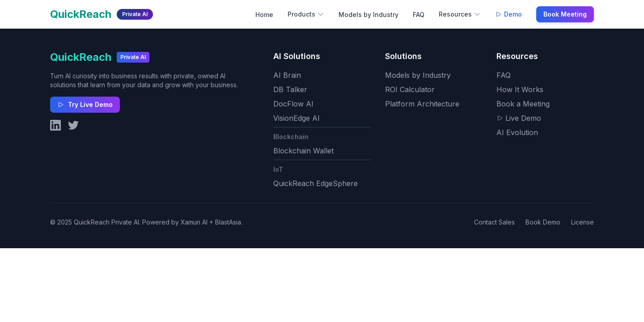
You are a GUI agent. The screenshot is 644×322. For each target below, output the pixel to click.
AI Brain (287, 75)
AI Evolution (517, 132)
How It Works (520, 89)
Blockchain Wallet (303, 151)
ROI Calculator (410, 89)
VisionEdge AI (297, 118)
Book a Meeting (523, 104)
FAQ (419, 15)
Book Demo (543, 222)
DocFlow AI (293, 104)
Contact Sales (494, 222)
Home (264, 15)
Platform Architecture (422, 104)
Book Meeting (565, 14)
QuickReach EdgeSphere (316, 183)
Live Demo (519, 118)
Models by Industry (369, 15)
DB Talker (290, 89)
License (583, 222)
